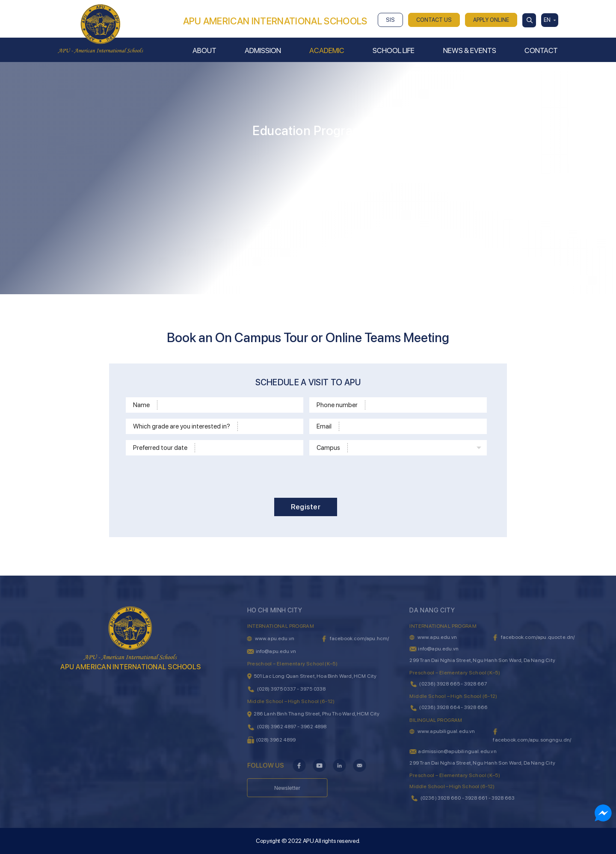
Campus (328, 448)
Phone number (337, 405)
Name (141, 405)
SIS (390, 20)
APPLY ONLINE (491, 20)
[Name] (229, 405)
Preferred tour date (160, 448)
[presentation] (312, 475)
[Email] (412, 426)
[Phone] (425, 405)
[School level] (269, 426)
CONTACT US (434, 20)
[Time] (248, 448)
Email (324, 426)
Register (306, 507)
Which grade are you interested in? (182, 426)
